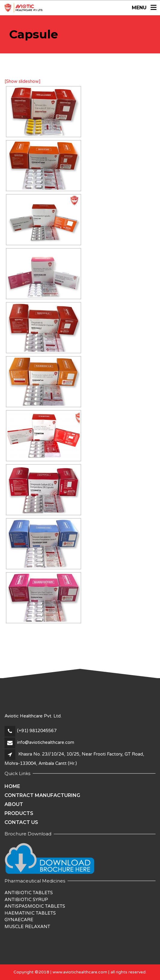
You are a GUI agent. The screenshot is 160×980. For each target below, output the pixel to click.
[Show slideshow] (22, 81)
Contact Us (21, 822)
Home (12, 786)
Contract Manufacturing (42, 795)
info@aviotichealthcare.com (46, 742)
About (14, 804)
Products (19, 813)
